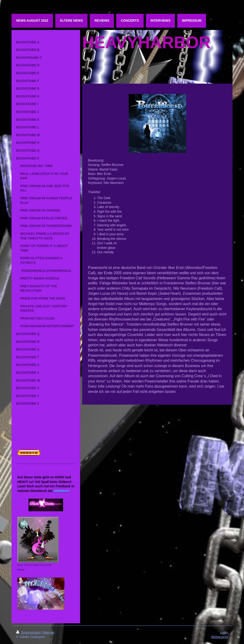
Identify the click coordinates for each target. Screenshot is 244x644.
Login (224, 632)
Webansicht (219, 637)
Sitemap (48, 632)
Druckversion (28, 632)
